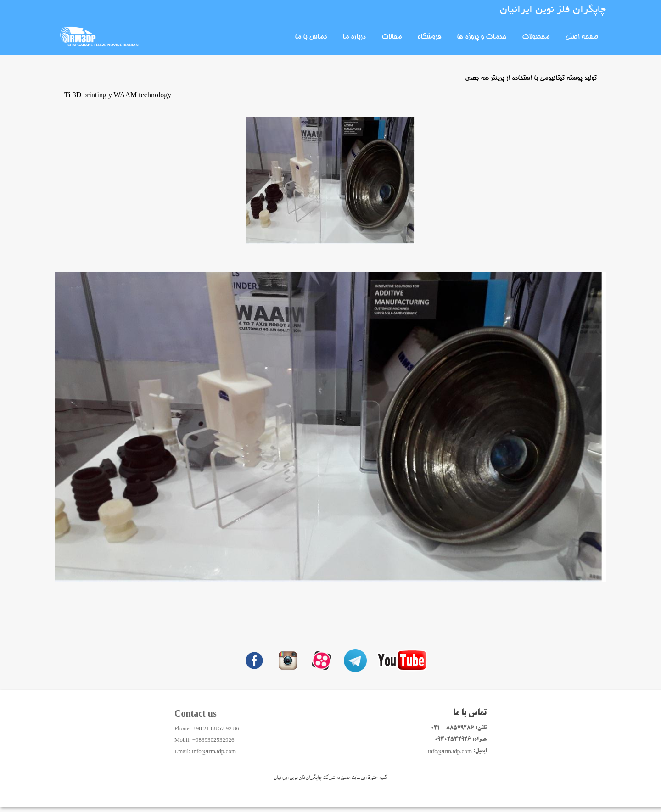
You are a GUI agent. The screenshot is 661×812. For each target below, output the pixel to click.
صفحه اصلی (582, 37)
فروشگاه (429, 37)
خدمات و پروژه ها (482, 37)
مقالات (392, 37)
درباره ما (354, 37)
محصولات (536, 37)
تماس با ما (311, 37)
